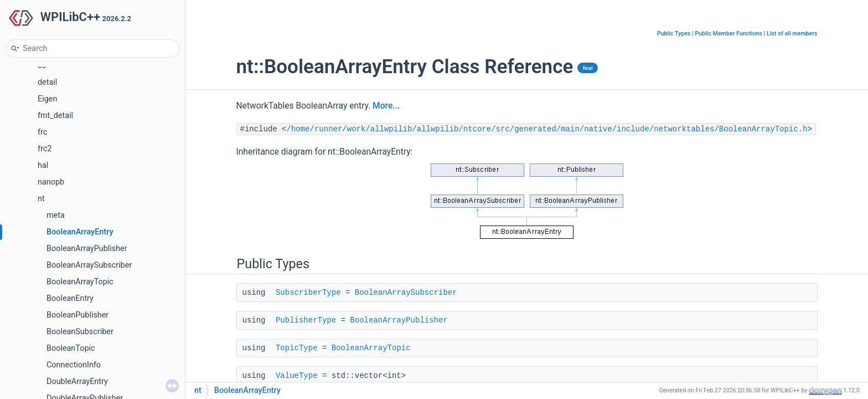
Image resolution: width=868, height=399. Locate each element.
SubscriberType (308, 293)
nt (41, 199)
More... (386, 106)
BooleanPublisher (77, 315)
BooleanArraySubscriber (89, 265)
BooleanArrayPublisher (87, 249)
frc (42, 132)
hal (43, 165)
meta (56, 215)
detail (47, 82)
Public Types (674, 34)
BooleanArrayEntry (80, 232)
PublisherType (306, 320)
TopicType (297, 348)
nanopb (51, 182)
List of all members (792, 34)
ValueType (297, 376)
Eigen (47, 99)
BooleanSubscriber (80, 332)
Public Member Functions (728, 34)
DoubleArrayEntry (77, 382)
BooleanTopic (71, 348)
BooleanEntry (70, 298)
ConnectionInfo (74, 365)
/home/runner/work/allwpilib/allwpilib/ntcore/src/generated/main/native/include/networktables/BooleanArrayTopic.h (547, 129)
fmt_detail (55, 116)
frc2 (45, 149)
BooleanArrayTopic (80, 282)
